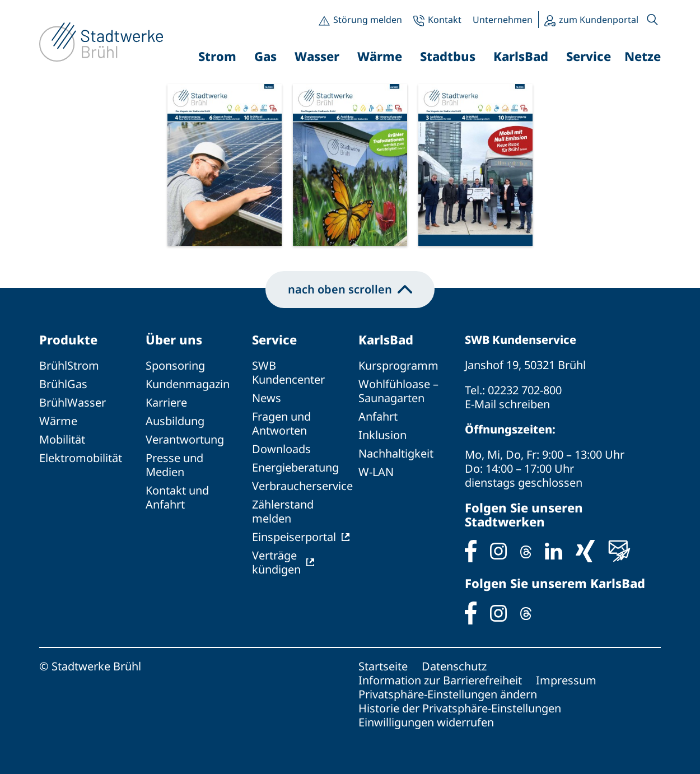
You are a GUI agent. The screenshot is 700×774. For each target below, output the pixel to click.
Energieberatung (295, 467)
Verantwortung (185, 439)
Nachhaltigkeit (396, 453)
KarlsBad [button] (521, 56)
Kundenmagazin (188, 384)
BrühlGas (63, 384)
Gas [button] (265, 56)
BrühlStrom (69, 365)
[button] (652, 20)
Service (274, 339)
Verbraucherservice (302, 486)
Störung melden (368, 20)
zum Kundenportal (599, 20)
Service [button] (589, 56)
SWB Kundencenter (288, 372)
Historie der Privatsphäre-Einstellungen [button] (460, 708)
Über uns (174, 339)
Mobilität (62, 439)
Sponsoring (175, 365)
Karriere (166, 402)
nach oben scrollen (350, 289)
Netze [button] (643, 56)
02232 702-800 (525, 390)
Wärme (58, 421)
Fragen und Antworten (281, 423)
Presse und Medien (174, 465)
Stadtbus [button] (448, 56)
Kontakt (445, 20)
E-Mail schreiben (507, 404)
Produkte (68, 339)
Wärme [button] (380, 56)
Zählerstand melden (283, 511)
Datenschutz (454, 666)
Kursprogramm (398, 365)
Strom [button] (217, 56)
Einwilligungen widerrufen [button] (426, 722)
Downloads (281, 449)
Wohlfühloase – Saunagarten (398, 391)
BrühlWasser (73, 402)
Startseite (383, 666)
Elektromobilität (81, 458)
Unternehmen (503, 20)
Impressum (566, 680)
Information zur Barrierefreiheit (440, 680)
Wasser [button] (317, 56)
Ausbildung (175, 421)
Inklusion (382, 435)
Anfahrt (378, 416)
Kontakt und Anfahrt (177, 497)
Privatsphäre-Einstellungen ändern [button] (448, 694)
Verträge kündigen (276, 562)
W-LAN (376, 472)
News (267, 398)
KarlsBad (386, 339)
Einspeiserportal (294, 537)
